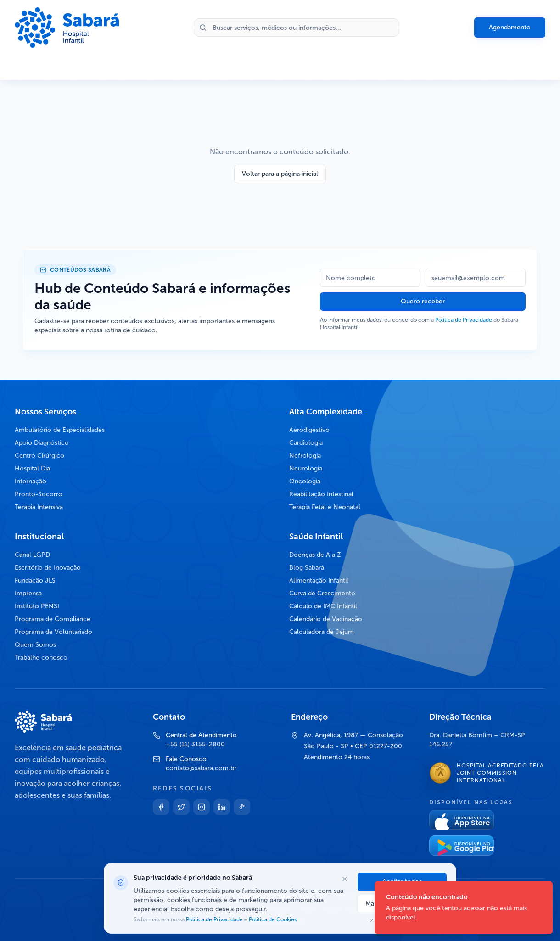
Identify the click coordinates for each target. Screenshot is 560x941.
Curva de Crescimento (322, 593)
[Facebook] (161, 807)
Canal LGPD (32, 555)
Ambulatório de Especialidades (60, 430)
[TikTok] (242, 807)
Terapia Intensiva (39, 507)
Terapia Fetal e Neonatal (325, 507)
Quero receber (423, 301)
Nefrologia (305, 456)
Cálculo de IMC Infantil (323, 606)
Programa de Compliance (53, 619)
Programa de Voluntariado (53, 632)
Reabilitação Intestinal (321, 494)
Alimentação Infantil (319, 580)
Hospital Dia (32, 468)
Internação (31, 481)
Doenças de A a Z (315, 555)
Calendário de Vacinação (326, 619)
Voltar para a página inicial (280, 174)
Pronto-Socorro (39, 494)
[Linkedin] (222, 807)
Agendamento (510, 27)
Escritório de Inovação (48, 568)
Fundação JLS (35, 580)
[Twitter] (181, 807)
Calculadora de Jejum (322, 632)
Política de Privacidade (464, 320)
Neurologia (306, 468)
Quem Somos (35, 645)
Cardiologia (306, 443)
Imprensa (28, 593)
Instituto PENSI (37, 606)
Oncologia (305, 481)
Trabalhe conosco (41, 658)
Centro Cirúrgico (39, 456)
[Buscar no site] (297, 28)
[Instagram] (202, 807)
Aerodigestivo (309, 430)
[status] (464, 907)
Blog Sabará (307, 568)
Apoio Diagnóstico (42, 443)
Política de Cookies (272, 919)
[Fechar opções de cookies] (345, 879)
